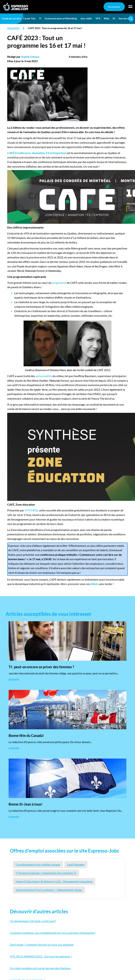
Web (107, 18)
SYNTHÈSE (31, 510)
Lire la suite (14, 679)
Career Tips (29, 18)
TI (40, 18)
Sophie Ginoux (30, 57)
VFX (98, 18)
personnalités (44, 376)
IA (114, 18)
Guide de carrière (11, 18)
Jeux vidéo (86, 18)
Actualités (13, 28)
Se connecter (114, 7)
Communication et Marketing (61, 18)
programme (59, 283)
